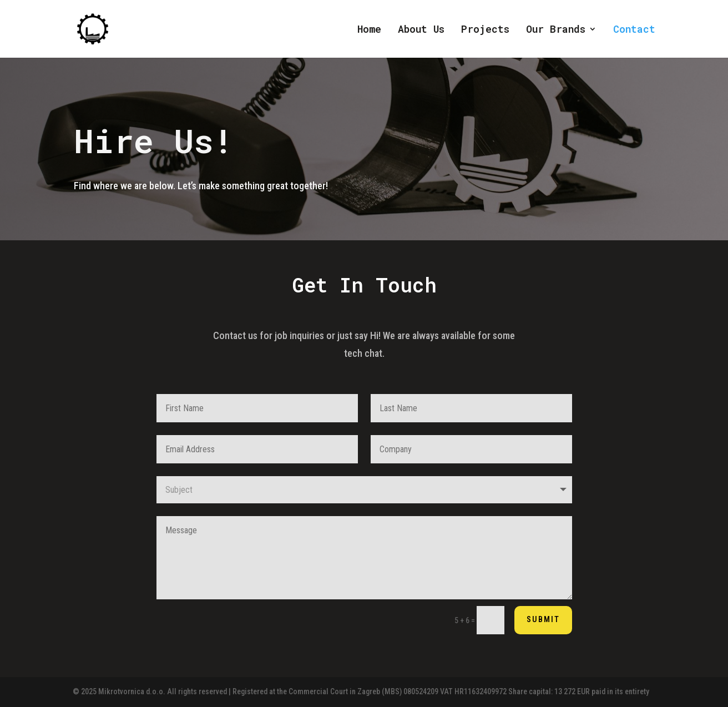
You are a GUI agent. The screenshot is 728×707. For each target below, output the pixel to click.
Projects (485, 30)
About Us (421, 30)
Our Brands (556, 30)
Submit (543, 619)
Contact (634, 30)
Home (369, 30)
